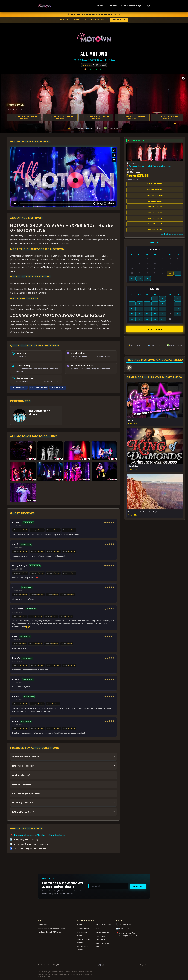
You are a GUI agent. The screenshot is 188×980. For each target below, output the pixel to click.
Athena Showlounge (131, 5)
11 (178, 304)
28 (132, 278)
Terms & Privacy (103, 932)
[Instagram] (103, 965)
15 (155, 309)
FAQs (148, 5)
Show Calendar (83, 928)
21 (147, 314)
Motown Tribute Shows (84, 941)
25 (178, 314)
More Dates (177, 124)
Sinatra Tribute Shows (83, 948)
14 (147, 309)
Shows (100, 5)
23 (162, 314)
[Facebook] (183, 78)
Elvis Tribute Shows (82, 934)
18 (178, 309)
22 (155, 314)
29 (140, 278)
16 (162, 309)
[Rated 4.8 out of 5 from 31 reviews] (94, 65)
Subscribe (138, 886)
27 (178, 273)
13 (140, 309)
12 (132, 309)
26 (132, 319)
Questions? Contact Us (101, 938)
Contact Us (124, 929)
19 (132, 314)
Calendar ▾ (112, 5)
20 (140, 314)
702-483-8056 (125, 925)
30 (147, 278)
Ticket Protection (103, 925)
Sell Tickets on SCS (102, 945)
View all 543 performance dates (171, 234)
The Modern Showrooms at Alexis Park (30, 835)
